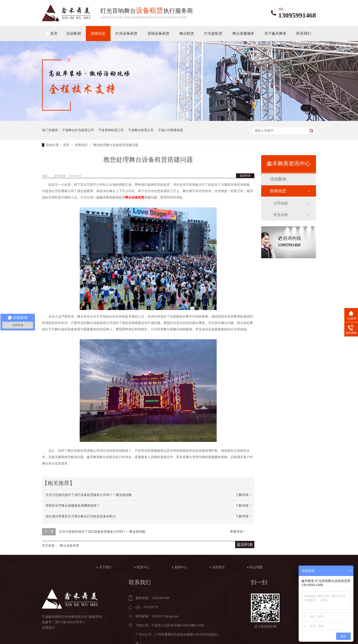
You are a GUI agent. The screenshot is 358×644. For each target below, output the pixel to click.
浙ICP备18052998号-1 (70, 622)
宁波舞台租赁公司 (141, 130)
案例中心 (181, 567)
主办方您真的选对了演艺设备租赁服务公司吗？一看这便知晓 (89, 495)
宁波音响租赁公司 (111, 130)
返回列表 (245, 176)
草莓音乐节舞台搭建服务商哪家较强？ (73, 506)
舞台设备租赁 (69, 546)
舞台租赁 (187, 33)
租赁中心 (143, 567)
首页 (54, 33)
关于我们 (105, 567)
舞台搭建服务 (243, 33)
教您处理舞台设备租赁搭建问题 (116, 145)
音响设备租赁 (158, 33)
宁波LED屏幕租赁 (170, 130)
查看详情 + (238, 532)
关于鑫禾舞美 (275, 33)
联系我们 (304, 33)
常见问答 (281, 215)
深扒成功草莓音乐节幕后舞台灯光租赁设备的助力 (81, 516)
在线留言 (218, 567)
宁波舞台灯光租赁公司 (78, 130)
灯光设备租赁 (126, 33)
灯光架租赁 (213, 33)
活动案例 (74, 33)
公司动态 (281, 203)
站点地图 (256, 567)
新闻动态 (98, 33)
